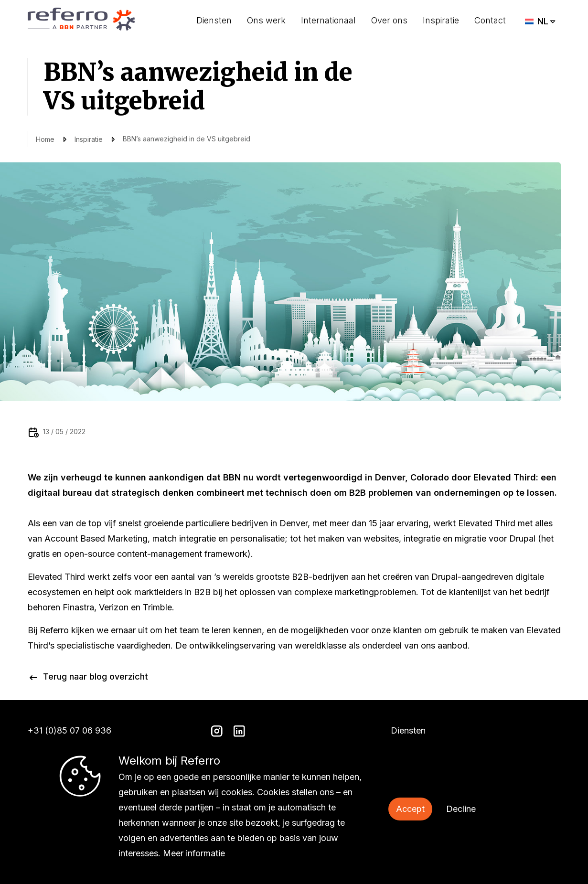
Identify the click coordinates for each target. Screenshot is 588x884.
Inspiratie (441, 20)
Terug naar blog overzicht (96, 676)
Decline (461, 809)
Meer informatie (194, 853)
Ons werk (266, 20)
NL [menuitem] (543, 21)
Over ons (389, 20)
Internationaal (328, 20)
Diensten (214, 20)
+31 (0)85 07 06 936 (69, 730)
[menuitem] (541, 21)
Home (45, 139)
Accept (410, 809)
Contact (490, 20)
